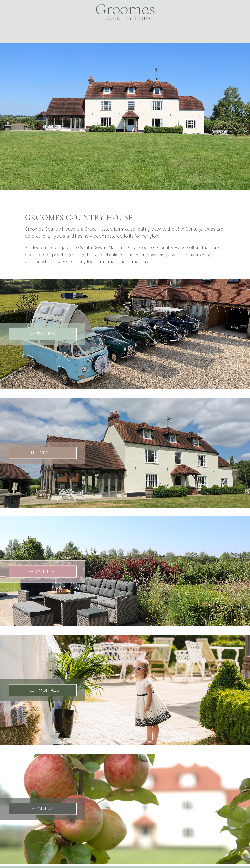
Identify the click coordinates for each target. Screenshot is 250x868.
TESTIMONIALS (43, 690)
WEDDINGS (43, 334)
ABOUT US (43, 809)
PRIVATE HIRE (43, 571)
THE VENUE (43, 452)
